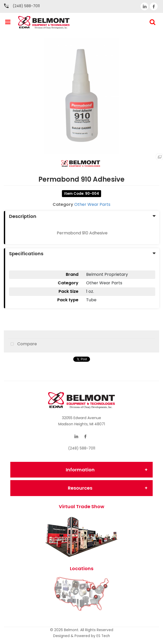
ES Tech (103, 636)
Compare (22, 344)
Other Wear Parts (92, 204)
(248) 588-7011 (26, 6)
